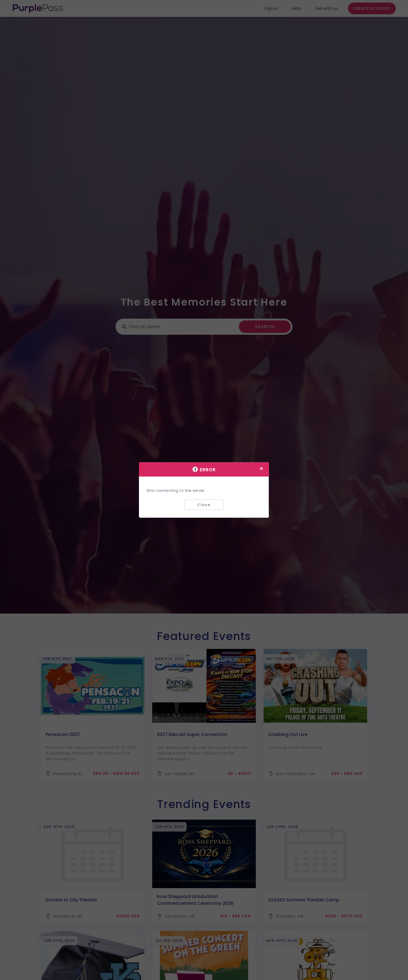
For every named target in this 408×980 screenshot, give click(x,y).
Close (204, 505)
